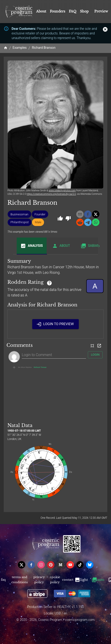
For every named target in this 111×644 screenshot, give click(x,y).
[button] (19, 214)
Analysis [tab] (32, 246)
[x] (96, 214)
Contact (68, 580)
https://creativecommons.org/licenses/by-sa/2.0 (51, 194)
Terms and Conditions (20, 580)
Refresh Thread (40, 367)
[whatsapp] (96, 222)
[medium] (60, 565)
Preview (101, 11)
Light (81, 580)
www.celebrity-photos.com (62, 191)
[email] (80, 214)
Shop (84, 11)
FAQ (73, 11)
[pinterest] (51, 565)
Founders (57, 11)
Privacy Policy (39, 580)
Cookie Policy (55, 580)
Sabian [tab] (90, 246)
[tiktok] (80, 565)
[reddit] (80, 222)
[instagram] (41, 565)
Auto (98, 580)
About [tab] (61, 246)
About (41, 11)
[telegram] (88, 222)
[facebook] (88, 214)
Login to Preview (56, 324)
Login (95, 355)
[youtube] (70, 565)
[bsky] (90, 565)
